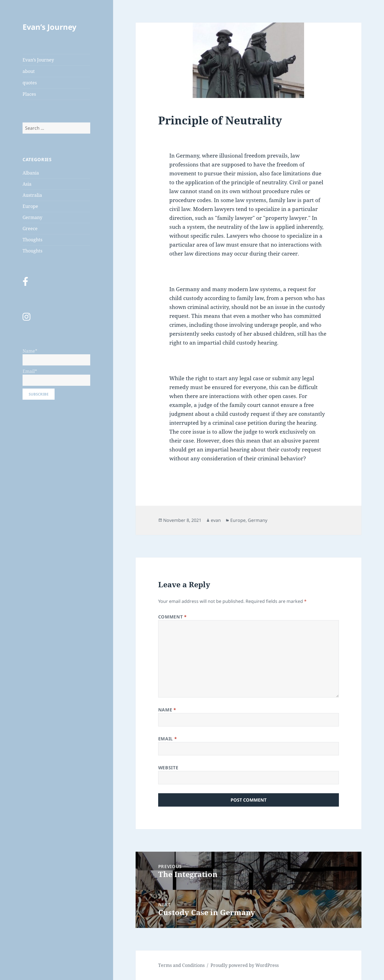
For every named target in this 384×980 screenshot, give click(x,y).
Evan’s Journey (49, 27)
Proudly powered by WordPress (245, 965)
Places (29, 94)
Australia (32, 195)
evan (216, 520)
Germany (32, 217)
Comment (173, 617)
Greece (30, 229)
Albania (31, 173)
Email (167, 739)
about (29, 71)
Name (167, 710)
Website (168, 768)
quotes (30, 83)
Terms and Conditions (181, 965)
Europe (30, 206)
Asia (27, 184)
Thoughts (32, 240)
